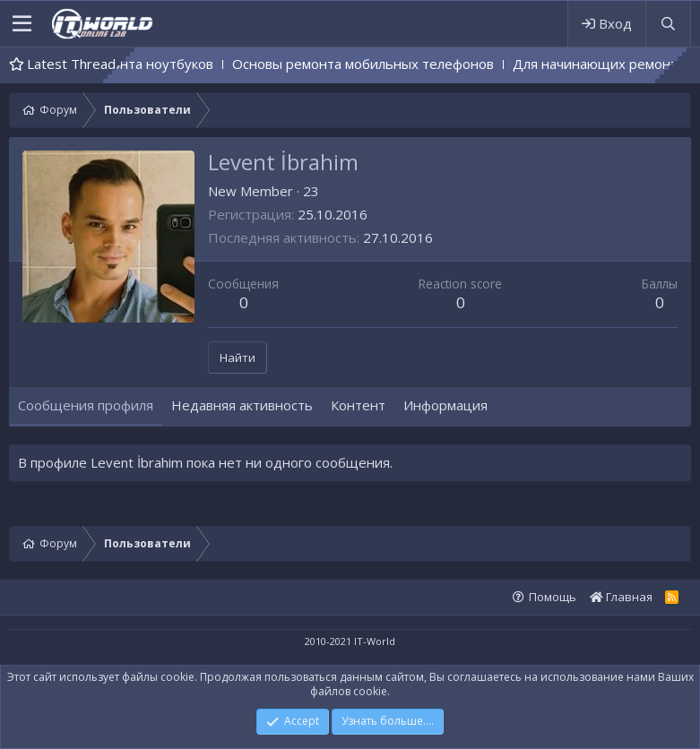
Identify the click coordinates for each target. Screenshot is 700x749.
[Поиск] (668, 24)
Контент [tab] (358, 405)
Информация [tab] (445, 405)
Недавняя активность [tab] (242, 405)
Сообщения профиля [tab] (86, 405)
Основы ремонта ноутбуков (144, 64)
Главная (621, 597)
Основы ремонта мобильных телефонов (384, 64)
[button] (22, 24)
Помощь (553, 597)
